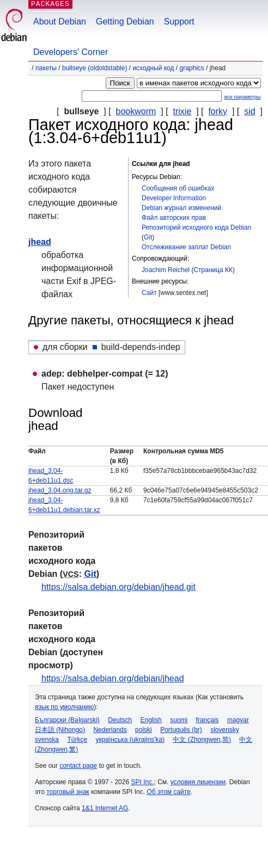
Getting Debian (125, 21)
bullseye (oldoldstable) (95, 68)
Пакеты (46, 68)
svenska (47, 740)
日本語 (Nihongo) (60, 730)
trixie (182, 111)
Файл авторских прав (174, 218)
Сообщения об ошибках (178, 188)
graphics (192, 68)
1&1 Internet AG (105, 808)
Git (148, 237)
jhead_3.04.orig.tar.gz (60, 490)
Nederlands (110, 730)
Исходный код (153, 68)
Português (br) (181, 730)
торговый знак (68, 792)
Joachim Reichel (166, 270)
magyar (238, 720)
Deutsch (120, 720)
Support (179, 21)
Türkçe (77, 740)
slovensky (225, 730)
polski (144, 730)
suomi (179, 720)
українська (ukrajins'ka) (130, 740)
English (151, 720)
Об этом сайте (168, 792)
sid (249, 111)
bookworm (136, 111)
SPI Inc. (142, 782)
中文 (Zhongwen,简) (202, 740)
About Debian (60, 21)
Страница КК (213, 270)
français (208, 720)
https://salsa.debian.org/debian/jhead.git (118, 587)
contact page (78, 766)
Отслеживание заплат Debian (186, 247)
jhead (40, 242)
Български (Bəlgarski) (67, 720)
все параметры (243, 97)
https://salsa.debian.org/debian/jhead (113, 678)
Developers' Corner (71, 52)
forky (218, 111)
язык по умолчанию (64, 707)
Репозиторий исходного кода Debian (196, 227)
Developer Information (174, 198)
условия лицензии (198, 782)
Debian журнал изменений (181, 208)
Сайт (149, 293)
